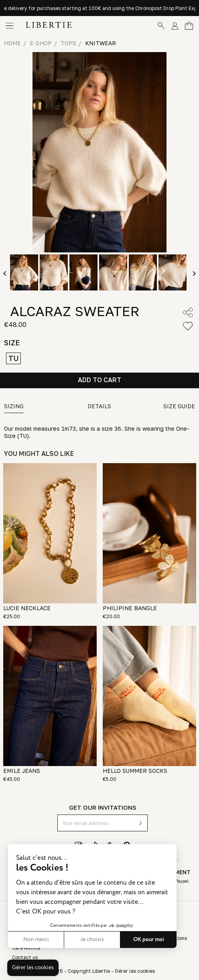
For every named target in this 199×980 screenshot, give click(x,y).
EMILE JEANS (22, 771)
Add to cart (99, 380)
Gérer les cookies (135, 971)
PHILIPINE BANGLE (130, 608)
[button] (33, 968)
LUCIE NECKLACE (27, 608)
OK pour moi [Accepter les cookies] (79, 940)
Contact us (25, 957)
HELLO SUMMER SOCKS (135, 771)
